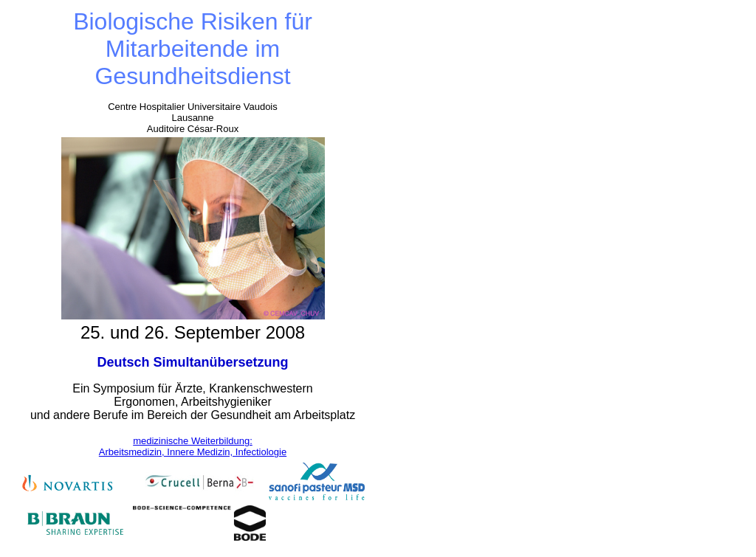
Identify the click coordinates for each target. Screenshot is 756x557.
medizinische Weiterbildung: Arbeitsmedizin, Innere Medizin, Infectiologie (193, 446)
